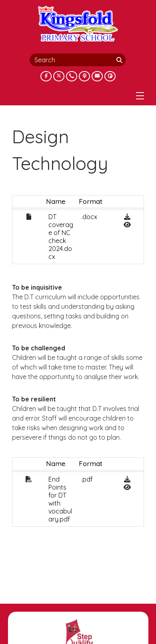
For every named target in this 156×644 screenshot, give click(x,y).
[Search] (120, 60)
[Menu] (140, 96)
